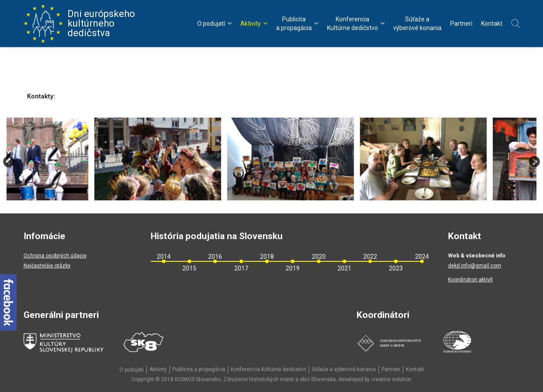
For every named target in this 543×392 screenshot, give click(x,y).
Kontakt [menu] (492, 24)
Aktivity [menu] (254, 23)
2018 (267, 257)
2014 (164, 257)
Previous (9, 162)
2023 (396, 268)
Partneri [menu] (461, 24)
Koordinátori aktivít (470, 280)
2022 (370, 257)
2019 (293, 268)
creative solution (391, 379)
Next (534, 162)
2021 (344, 268)
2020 (319, 257)
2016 (215, 257)
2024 (422, 257)
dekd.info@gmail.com (475, 266)
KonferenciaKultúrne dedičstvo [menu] (356, 24)
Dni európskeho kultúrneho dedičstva (79, 24)
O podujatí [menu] (214, 23)
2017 (241, 268)
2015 (189, 268)
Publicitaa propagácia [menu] (297, 24)
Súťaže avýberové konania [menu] (417, 24)
